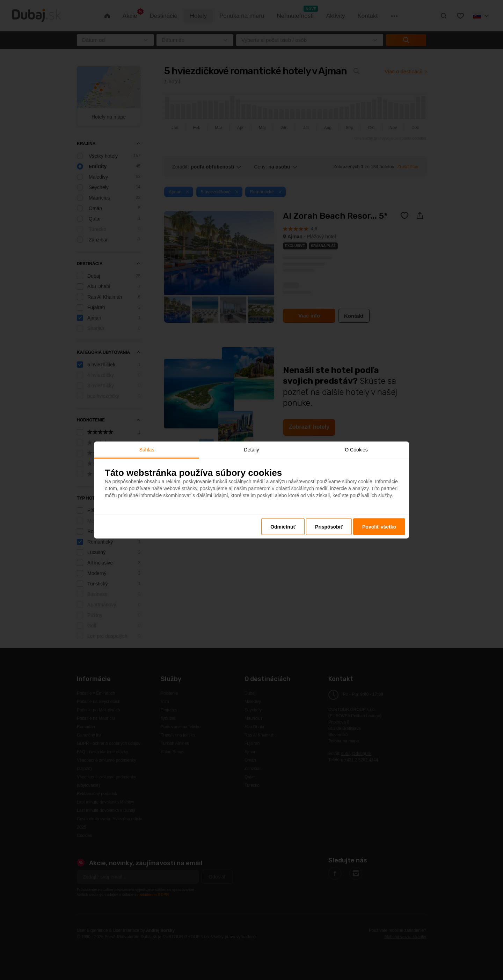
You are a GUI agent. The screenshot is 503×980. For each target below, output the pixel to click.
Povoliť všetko (379, 527)
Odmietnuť (283, 527)
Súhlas (147, 449)
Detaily (252, 449)
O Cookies (356, 449)
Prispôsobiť (329, 527)
